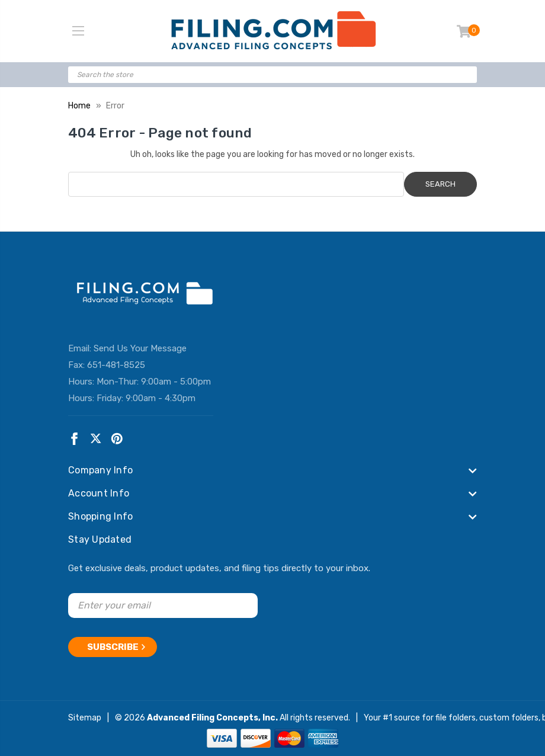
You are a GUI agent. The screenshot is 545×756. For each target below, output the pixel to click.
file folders (456, 714)
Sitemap (85, 714)
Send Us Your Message (140, 348)
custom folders (509, 714)
